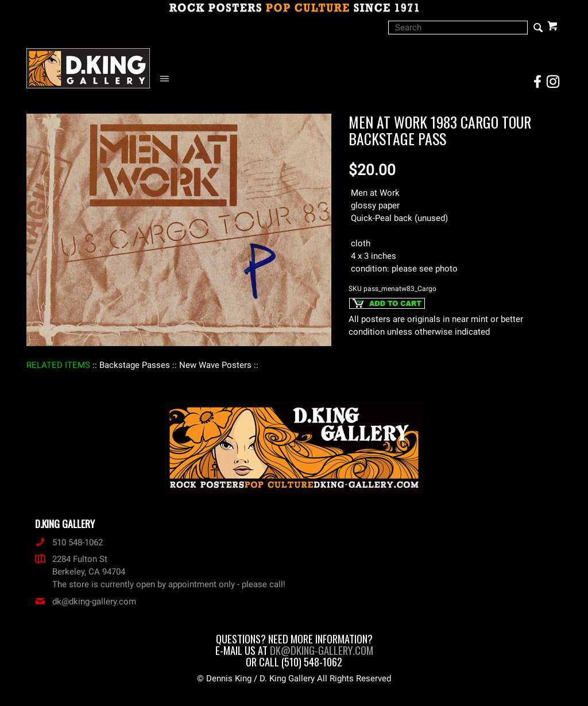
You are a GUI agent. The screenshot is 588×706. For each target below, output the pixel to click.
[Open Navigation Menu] (167, 79)
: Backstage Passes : (135, 365)
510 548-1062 (69, 542)
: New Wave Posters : (215, 365)
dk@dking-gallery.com (86, 602)
